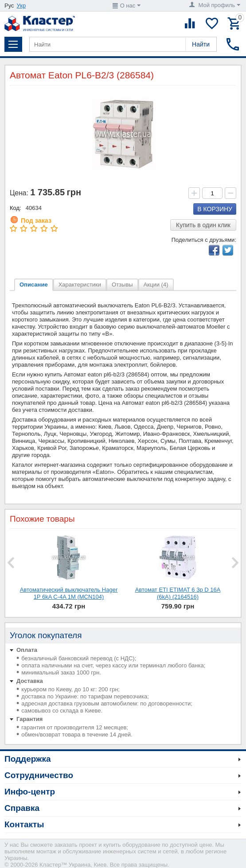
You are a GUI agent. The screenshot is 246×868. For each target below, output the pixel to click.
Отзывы (122, 285)
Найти (201, 44)
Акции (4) (156, 285)
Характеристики (80, 285)
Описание (34, 285)
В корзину (215, 209)
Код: (16, 208)
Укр (21, 6)
